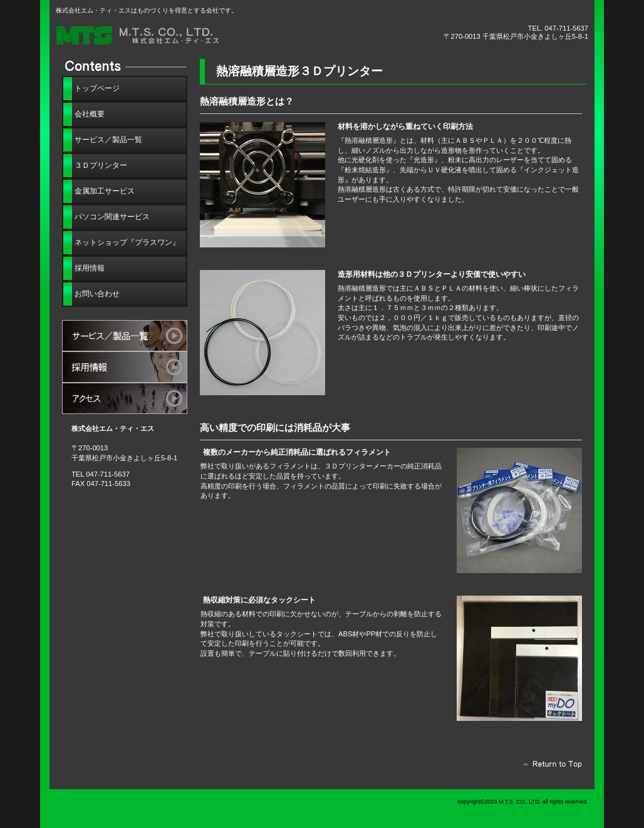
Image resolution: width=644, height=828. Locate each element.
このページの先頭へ (549, 767)
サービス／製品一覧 (125, 336)
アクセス (125, 398)
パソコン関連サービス (112, 217)
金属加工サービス (105, 191)
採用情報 (125, 367)
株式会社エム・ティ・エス (197, 36)
